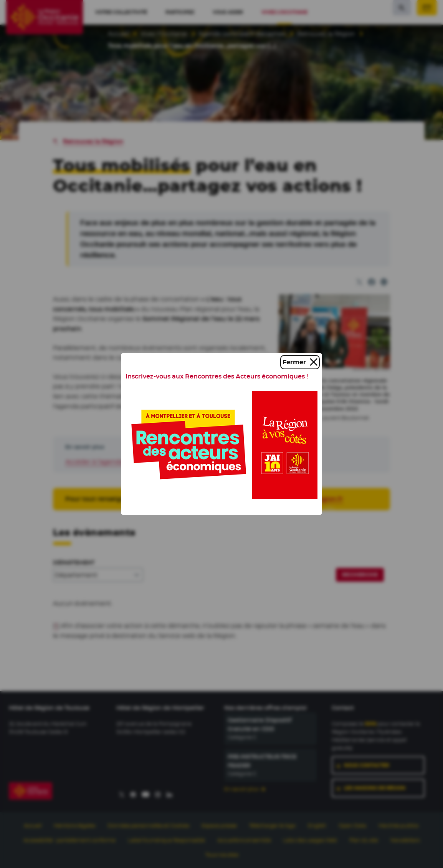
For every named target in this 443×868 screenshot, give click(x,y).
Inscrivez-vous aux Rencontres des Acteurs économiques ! (217, 376)
